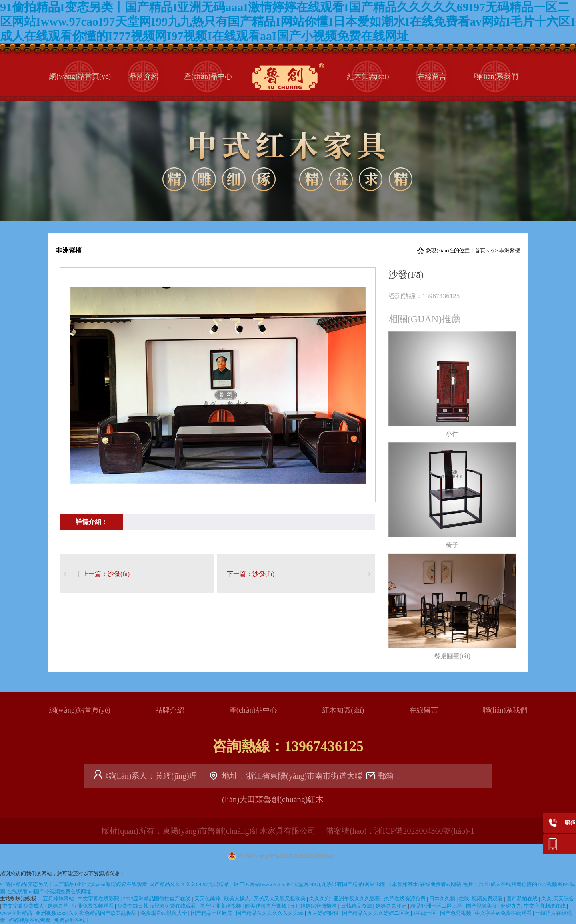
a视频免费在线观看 (175, 906)
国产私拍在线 (523, 899)
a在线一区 (425, 913)
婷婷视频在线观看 (30, 920)
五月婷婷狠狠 (323, 913)
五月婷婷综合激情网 (314, 906)
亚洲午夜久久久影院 (358, 899)
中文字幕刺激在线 (545, 906)
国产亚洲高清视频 (221, 906)
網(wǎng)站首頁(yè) (80, 76)
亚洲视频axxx (51, 913)
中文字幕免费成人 (24, 906)
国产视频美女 (482, 906)
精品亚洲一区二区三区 (437, 906)
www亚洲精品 (17, 913)
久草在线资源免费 (405, 899)
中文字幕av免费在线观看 (504, 913)
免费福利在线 (70, 920)
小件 (452, 434)
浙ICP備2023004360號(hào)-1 (424, 831)
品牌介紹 (144, 76)
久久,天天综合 (557, 899)
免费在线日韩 (133, 906)
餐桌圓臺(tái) (452, 656)
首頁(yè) (484, 250)
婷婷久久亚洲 (392, 906)
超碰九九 (511, 906)
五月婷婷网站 (59, 899)
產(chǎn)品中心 (208, 76)
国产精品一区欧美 (212, 913)
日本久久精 (443, 899)
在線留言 (432, 76)
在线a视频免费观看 (481, 899)
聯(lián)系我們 (496, 76)
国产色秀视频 (456, 913)
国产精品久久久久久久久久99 (270, 913)
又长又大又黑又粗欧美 (280, 899)
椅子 (452, 545)
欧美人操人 (238, 899)
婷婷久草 (59, 906)
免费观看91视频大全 (164, 913)
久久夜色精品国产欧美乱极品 (103, 913)
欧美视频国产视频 (266, 906)
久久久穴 (320, 899)
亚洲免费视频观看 (93, 906)
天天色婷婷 (208, 899)
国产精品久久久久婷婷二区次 (376, 913)
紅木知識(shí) (368, 76)
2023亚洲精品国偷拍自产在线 (157, 899)
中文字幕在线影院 (99, 899)
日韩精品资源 (357, 906)
